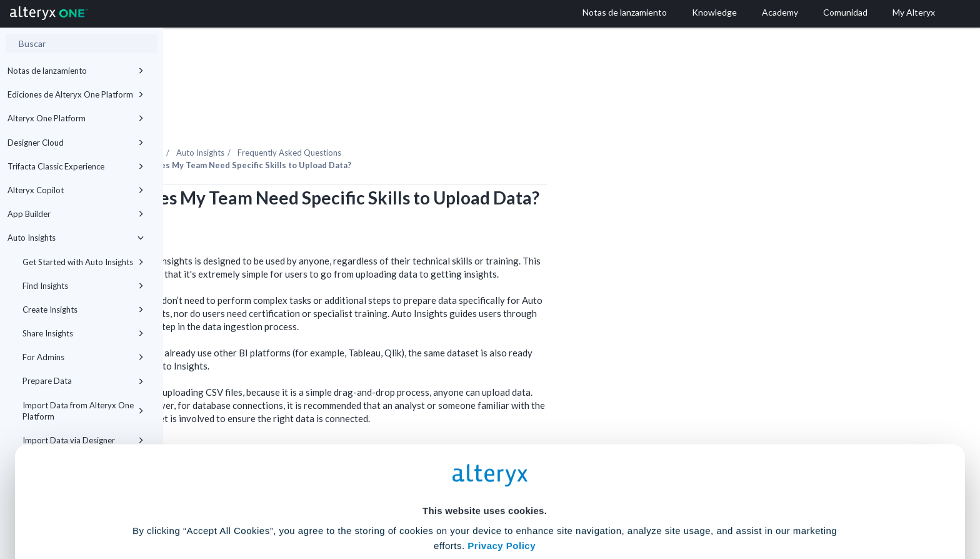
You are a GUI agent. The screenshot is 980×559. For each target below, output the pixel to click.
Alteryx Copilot (76, 190)
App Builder (76, 214)
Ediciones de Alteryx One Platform (76, 94)
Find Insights (83, 286)
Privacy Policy (502, 432)
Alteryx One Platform (76, 118)
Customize (586, 504)
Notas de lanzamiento (76, 71)
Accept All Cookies (395, 504)
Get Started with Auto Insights (83, 262)
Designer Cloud (76, 143)
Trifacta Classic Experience (76, 166)
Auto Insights (76, 238)
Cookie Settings (485, 467)
